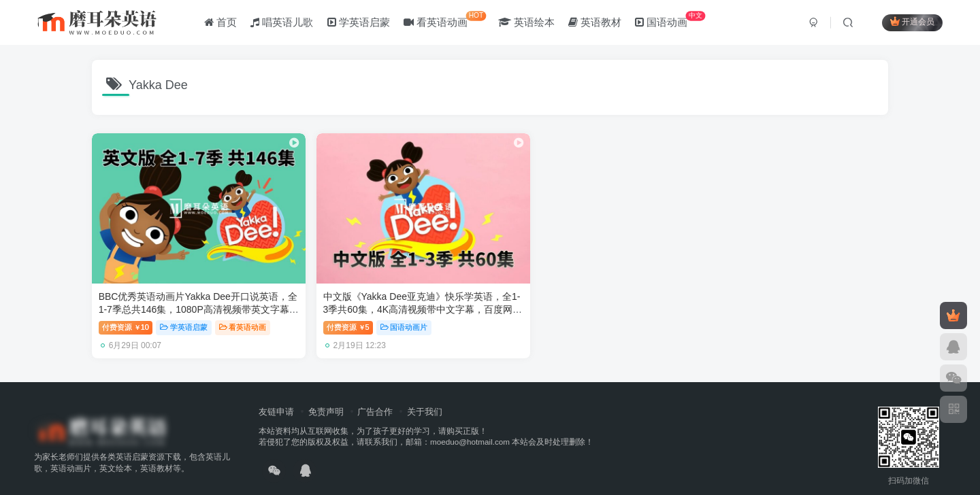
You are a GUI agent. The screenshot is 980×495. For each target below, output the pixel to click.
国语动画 (670, 20)
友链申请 (276, 395)
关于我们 (425, 395)
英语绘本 (526, 23)
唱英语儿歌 (282, 23)
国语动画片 (382, 311)
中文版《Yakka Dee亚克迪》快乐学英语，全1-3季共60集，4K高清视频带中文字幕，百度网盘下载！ (386, 293)
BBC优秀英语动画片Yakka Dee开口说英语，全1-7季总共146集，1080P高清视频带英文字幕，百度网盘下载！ (184, 293)
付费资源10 (126, 311)
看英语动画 (445, 20)
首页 (220, 23)
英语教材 (595, 23)
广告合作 (375, 395)
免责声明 (326, 395)
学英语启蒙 (359, 23)
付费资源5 (326, 311)
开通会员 (912, 22)
